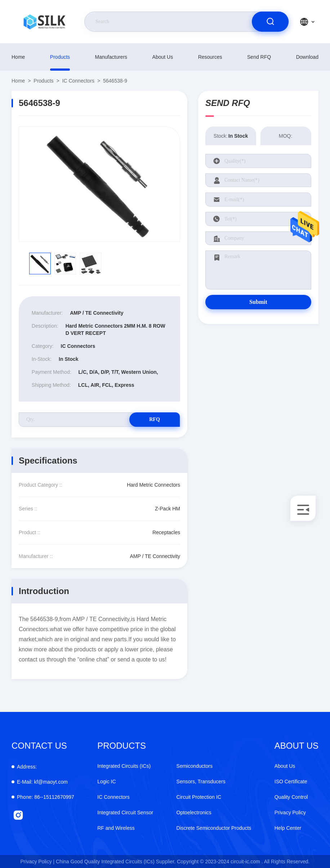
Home (18, 57)
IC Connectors (78, 81)
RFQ (155, 419)
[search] (270, 22)
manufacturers (111, 57)
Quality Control (291, 797)
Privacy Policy (290, 812)
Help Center (288, 828)
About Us (163, 57)
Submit (258, 302)
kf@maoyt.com (42, 782)
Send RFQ (259, 57)
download (307, 57)
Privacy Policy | (38, 862)
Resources (210, 57)
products (60, 57)
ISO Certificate (291, 781)
